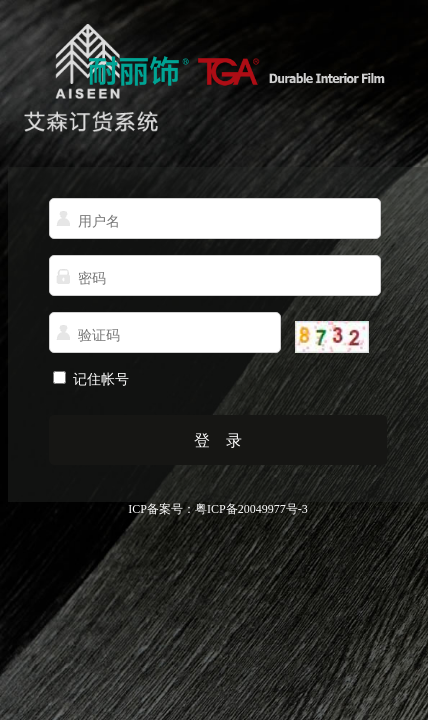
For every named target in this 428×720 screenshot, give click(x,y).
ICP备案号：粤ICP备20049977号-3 (217, 509)
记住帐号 (99, 379)
